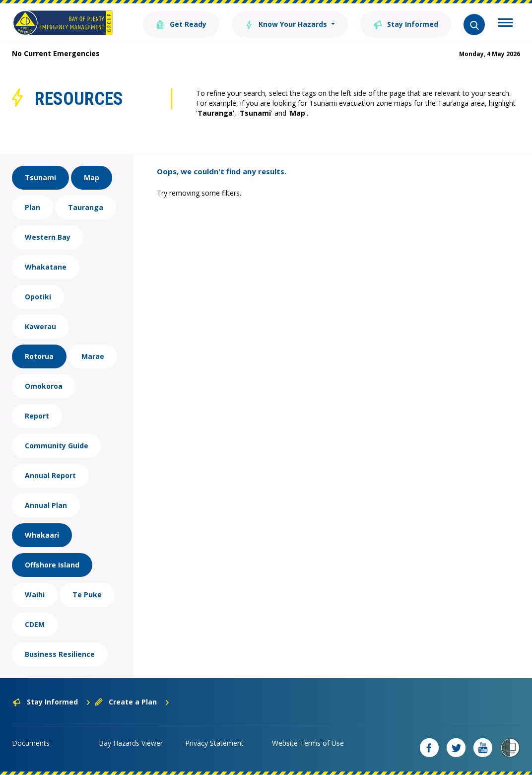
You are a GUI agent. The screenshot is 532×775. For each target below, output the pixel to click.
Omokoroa (44, 386)
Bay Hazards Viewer (131, 743)
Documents (31, 743)
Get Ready (181, 24)
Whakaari (42, 535)
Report (37, 416)
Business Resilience (60, 654)
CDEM (35, 624)
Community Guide (57, 446)
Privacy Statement (214, 743)
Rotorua (39, 356)
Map (92, 177)
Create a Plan (132, 702)
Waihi (35, 595)
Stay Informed (406, 24)
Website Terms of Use (308, 743)
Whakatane (46, 267)
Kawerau (40, 326)
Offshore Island (52, 565)
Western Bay (48, 237)
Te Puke (87, 595)
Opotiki (38, 297)
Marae (93, 356)
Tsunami (40, 177)
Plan (33, 207)
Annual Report (50, 475)
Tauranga (86, 207)
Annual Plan (46, 505)
